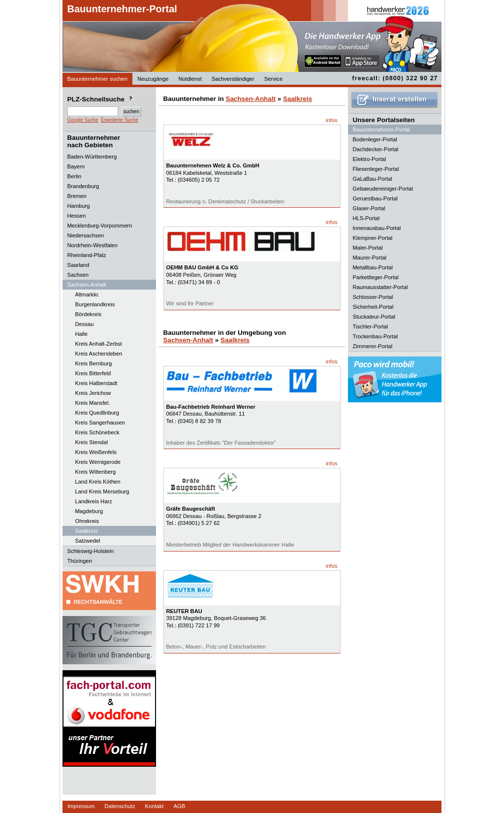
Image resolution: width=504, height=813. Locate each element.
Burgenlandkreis (95, 304)
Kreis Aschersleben (99, 354)
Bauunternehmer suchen (98, 79)
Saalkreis (87, 531)
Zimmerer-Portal (373, 346)
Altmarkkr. (88, 294)
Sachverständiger (233, 79)
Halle (82, 334)
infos (332, 120)
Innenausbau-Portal (377, 228)
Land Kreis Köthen (98, 482)
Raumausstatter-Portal (380, 287)
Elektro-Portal (370, 159)
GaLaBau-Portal (373, 179)
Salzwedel (88, 541)
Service (273, 79)
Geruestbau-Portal (375, 198)
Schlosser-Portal (373, 297)
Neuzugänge (153, 79)
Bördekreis (88, 314)
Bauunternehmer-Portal (122, 9)
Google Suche (83, 120)
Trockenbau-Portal (376, 336)
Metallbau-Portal (373, 267)
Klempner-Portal (373, 238)
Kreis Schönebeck (97, 432)
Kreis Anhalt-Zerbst (99, 344)
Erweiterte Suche (120, 120)
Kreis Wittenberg (96, 472)
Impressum (81, 806)
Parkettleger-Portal (376, 277)
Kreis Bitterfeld (93, 373)
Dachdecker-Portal (376, 149)
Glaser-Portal (369, 208)
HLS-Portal (366, 218)
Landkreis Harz (94, 501)
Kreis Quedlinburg (97, 413)
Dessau (85, 324)
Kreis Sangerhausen (100, 423)
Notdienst (190, 79)
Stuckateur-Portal (374, 317)
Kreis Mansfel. (93, 403)
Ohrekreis (87, 521)
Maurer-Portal (370, 258)
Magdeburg (89, 511)
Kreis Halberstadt (96, 383)
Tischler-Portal (371, 326)
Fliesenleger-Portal (376, 169)
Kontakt (155, 806)
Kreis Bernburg (94, 363)
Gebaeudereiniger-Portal (383, 189)
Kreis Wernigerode (98, 462)
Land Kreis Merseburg (102, 491)
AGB (179, 806)
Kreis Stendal (92, 442)
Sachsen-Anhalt (251, 99)
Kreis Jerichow (93, 393)
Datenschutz (120, 806)
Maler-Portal (368, 248)
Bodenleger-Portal (375, 139)
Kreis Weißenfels (96, 452)
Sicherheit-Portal (373, 307)
